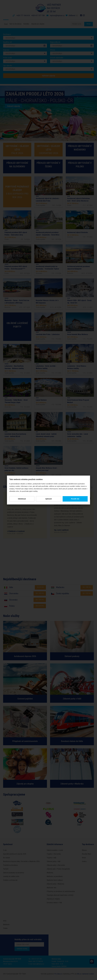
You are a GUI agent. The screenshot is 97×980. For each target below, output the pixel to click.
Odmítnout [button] (22, 499)
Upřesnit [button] (49, 499)
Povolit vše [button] (75, 499)
